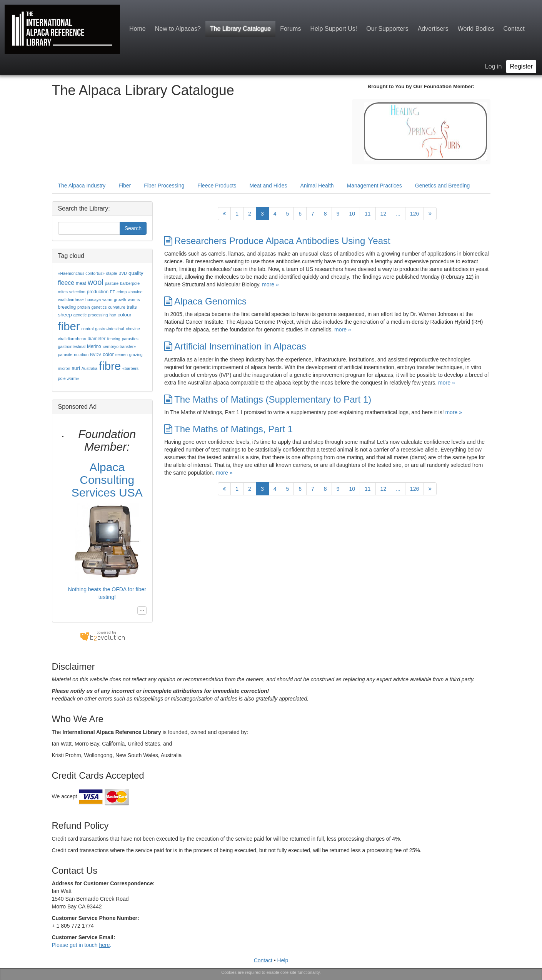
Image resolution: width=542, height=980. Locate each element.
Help (283, 960)
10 (352, 214)
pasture (112, 283)
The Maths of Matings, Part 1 (228, 429)
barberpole (130, 283)
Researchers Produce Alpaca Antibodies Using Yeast (277, 241)
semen (122, 355)
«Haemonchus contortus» (81, 273)
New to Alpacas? (178, 29)
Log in (494, 66)
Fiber (125, 186)
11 (368, 214)
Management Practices (374, 186)
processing (98, 315)
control (87, 329)
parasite (65, 355)
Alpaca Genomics (205, 301)
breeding (67, 307)
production (98, 292)
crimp (122, 292)
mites (63, 292)
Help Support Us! (334, 29)
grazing (136, 355)
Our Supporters (387, 29)
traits (132, 307)
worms (134, 299)
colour (125, 315)
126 (414, 214)
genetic (80, 315)
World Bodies (476, 29)
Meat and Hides (268, 186)
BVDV (96, 355)
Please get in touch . (82, 945)
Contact (514, 29)
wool (96, 282)
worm (107, 299)
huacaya (93, 299)
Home (138, 29)
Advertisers (433, 29)
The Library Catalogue (240, 29)
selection (77, 292)
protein (84, 307)
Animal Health (317, 186)
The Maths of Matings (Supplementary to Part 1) (268, 399)
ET (113, 292)
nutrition (81, 355)
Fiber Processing (164, 186)
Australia (89, 368)
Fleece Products (217, 186)
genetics (99, 307)
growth (120, 299)
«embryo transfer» (119, 346)
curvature (117, 307)
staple (112, 273)
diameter (97, 339)
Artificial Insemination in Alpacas (235, 346)
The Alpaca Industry (82, 186)
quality (136, 273)
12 (384, 214)
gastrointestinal (72, 346)
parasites (130, 339)
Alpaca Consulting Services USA (107, 480)
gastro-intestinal (109, 329)
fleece (66, 283)
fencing (113, 339)
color (108, 354)
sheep (65, 315)
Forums (290, 29)
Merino (94, 346)
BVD (123, 273)
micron (64, 368)
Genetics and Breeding (442, 186)
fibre (110, 366)
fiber (69, 326)
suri (76, 368)
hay (113, 315)
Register (521, 66)
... (398, 214)
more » (270, 284)
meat (81, 283)
